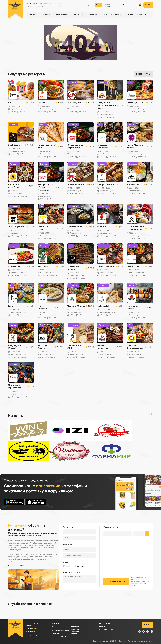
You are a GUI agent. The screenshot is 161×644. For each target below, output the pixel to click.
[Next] (152, 414)
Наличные (79, 566)
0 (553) (130, 5)
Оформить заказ (116, 582)
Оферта (122, 641)
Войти (148, 5)
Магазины (75, 627)
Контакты (102, 627)
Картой (67, 566)
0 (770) (32, 632)
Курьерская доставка (60, 630)
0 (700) (32, 635)
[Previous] (149, 414)
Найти (98, 5)
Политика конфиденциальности (141, 641)
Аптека (74, 634)
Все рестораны (143, 74)
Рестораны (56, 627)
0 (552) (32, 629)
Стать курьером (58, 634)
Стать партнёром (59, 636)
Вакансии (102, 632)
